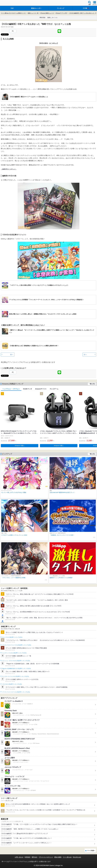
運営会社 (34, 857)
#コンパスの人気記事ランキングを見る (12, 637)
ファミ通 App (8, 3)
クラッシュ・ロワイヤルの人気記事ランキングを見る (16, 661)
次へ (85, 355)
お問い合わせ (19, 857)
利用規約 (27, 857)
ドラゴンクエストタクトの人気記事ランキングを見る (16, 692)
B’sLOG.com (77, 857)
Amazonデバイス (41, 389)
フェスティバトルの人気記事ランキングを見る (14, 653)
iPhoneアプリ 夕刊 (61, 13)
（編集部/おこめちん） (9, 169)
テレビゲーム (54, 389)
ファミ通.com (67, 857)
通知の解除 (58, 857)
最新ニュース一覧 (33, 13)
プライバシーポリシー (46, 857)
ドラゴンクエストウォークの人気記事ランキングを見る (17, 645)
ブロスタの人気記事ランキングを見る (12, 684)
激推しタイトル (52, 17)
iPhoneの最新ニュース (47, 13)
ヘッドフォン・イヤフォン (11, 389)
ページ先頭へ (91, 851)
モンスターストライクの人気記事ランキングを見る (15, 676)
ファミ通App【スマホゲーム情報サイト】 (13, 13)
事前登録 (42, 17)
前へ (12, 355)
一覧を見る (92, 384)
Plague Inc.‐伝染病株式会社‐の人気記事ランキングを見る (16, 668)
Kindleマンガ (27, 389)
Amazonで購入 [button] (20, 446)
